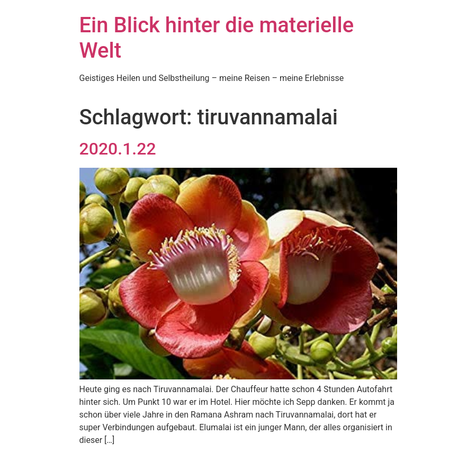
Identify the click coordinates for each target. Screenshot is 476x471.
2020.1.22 (118, 149)
